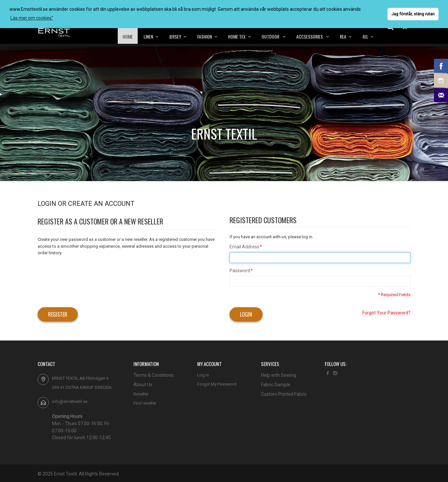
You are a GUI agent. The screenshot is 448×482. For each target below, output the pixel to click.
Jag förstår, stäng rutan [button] (413, 14)
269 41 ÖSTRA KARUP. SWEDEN (82, 387)
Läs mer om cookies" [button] (32, 18)
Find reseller (145, 403)
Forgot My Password (217, 384)
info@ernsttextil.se (70, 401)
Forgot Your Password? (386, 313)
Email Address (244, 247)
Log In (203, 375)
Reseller (141, 394)
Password (240, 271)
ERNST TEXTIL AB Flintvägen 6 (80, 378)
